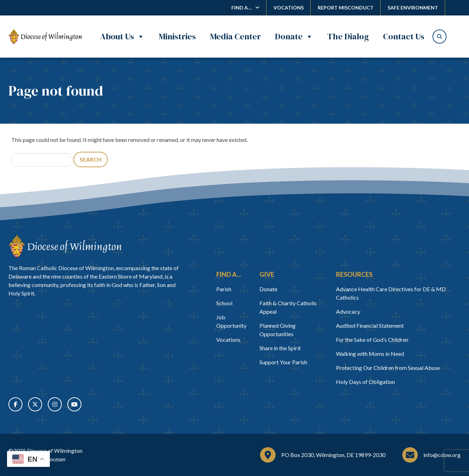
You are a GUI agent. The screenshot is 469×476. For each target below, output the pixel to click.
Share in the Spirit (280, 348)
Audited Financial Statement (370, 325)
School (224, 303)
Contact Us (404, 36)
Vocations (289, 8)
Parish (224, 289)
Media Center (235, 36)
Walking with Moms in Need (370, 354)
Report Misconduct (346, 8)
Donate (294, 37)
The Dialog (348, 36)
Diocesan (55, 459)
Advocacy (348, 311)
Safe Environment (413, 8)
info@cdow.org (442, 455)
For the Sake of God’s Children (372, 340)
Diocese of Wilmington (55, 451)
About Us (122, 37)
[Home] (65, 246)
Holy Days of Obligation (365, 382)
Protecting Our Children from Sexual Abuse (388, 368)
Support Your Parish (283, 362)
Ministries (177, 36)
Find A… (242, 8)
